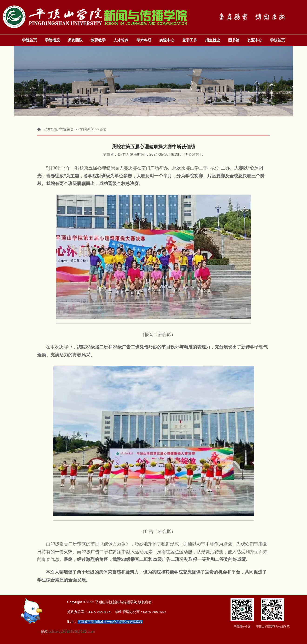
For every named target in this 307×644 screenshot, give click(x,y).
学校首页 (277, 40)
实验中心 (167, 40)
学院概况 (52, 40)
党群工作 (190, 40)
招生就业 (213, 40)
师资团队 (75, 40)
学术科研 (144, 40)
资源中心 (255, 40)
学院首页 (30, 40)
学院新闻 (87, 129)
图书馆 (234, 40)
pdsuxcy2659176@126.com (72, 632)
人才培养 (121, 40)
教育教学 (98, 40)
